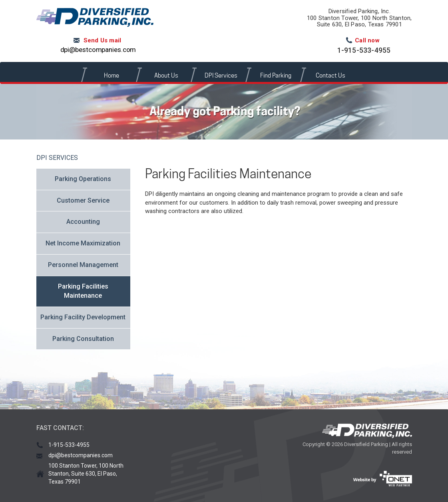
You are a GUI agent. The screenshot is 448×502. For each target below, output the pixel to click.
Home (112, 76)
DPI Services (221, 76)
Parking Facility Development (83, 317)
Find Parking (276, 76)
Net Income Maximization (83, 243)
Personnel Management (83, 265)
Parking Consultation (83, 339)
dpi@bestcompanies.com (98, 50)
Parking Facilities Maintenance (83, 291)
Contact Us (331, 76)
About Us (166, 76)
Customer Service (83, 200)
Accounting (83, 222)
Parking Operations (83, 179)
